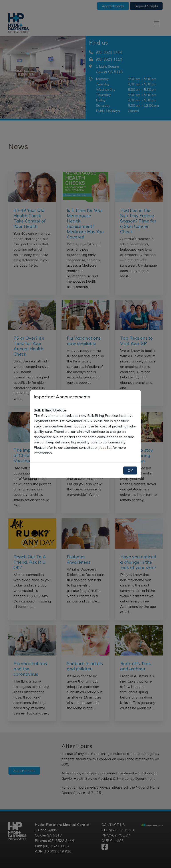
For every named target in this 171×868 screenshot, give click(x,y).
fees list (105, 447)
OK (130, 470)
